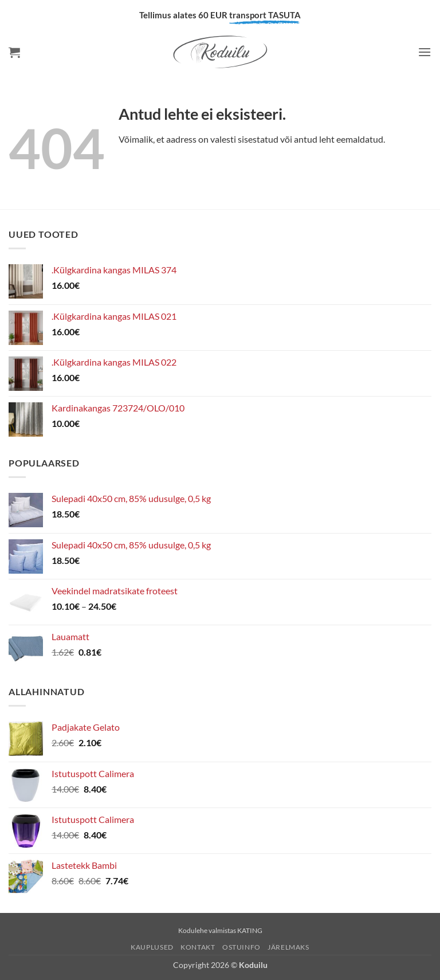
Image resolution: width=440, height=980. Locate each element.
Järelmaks (288, 947)
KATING (250, 930)
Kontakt (198, 947)
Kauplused (152, 947)
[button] (14, 52)
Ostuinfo (241, 947)
